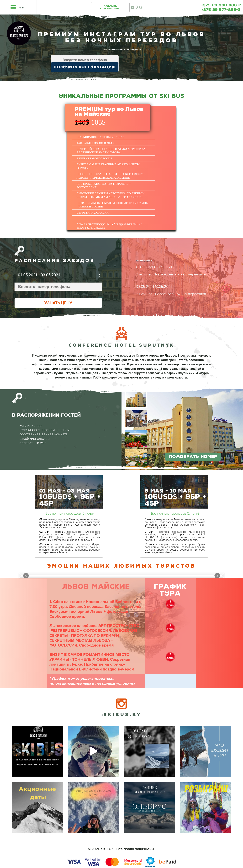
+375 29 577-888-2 (221, 10)
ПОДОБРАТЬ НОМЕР (193, 457)
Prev (26, 576)
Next (217, 576)
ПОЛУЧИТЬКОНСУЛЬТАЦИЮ (110, 7)
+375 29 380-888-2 (221, 5)
